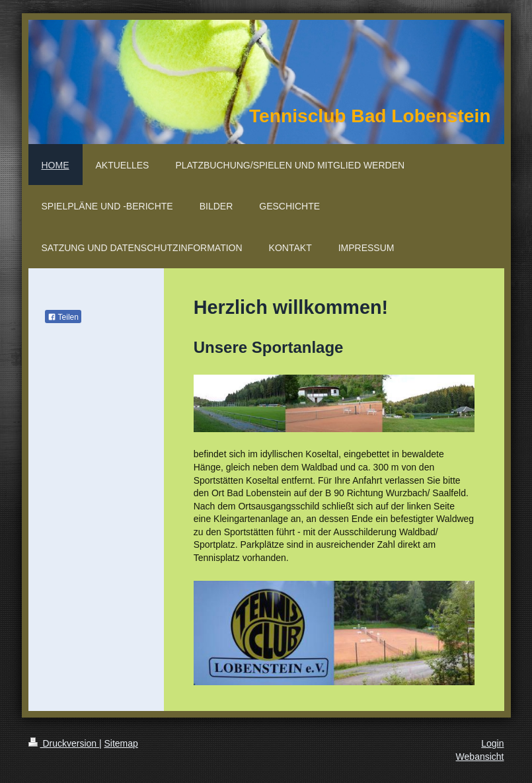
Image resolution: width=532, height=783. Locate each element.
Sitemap (121, 743)
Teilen (63, 317)
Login (492, 743)
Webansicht (480, 757)
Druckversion (64, 743)
